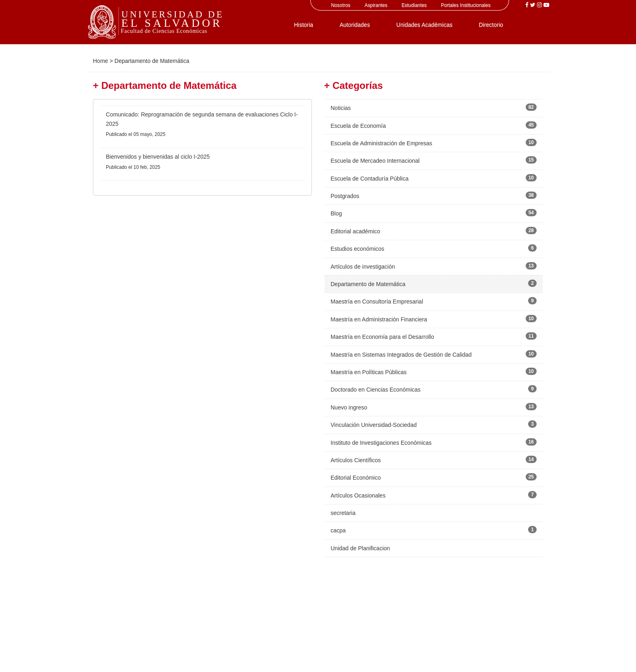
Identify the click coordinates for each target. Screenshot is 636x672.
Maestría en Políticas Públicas (369, 372)
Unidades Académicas (424, 25)
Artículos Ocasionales (358, 495)
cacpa (338, 530)
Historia (304, 25)
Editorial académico (355, 231)
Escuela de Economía (358, 126)
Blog (336, 213)
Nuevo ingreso (349, 407)
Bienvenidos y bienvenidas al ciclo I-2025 (158, 157)
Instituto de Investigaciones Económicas (381, 443)
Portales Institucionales (466, 5)
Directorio (491, 25)
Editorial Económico (356, 478)
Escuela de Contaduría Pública (370, 179)
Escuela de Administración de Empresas (381, 143)
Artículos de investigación (363, 267)
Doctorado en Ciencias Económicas (376, 390)
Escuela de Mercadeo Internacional (375, 161)
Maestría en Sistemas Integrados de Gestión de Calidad (401, 355)
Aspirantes (376, 5)
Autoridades (355, 25)
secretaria (343, 513)
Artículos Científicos (356, 460)
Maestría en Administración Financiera (379, 319)
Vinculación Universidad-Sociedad (374, 425)
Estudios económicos (357, 249)
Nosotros (341, 5)
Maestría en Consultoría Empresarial (377, 302)
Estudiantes (414, 5)
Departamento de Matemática (368, 284)
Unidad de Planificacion (360, 548)
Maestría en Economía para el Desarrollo (382, 337)
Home (100, 61)
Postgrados (345, 196)
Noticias (341, 108)
